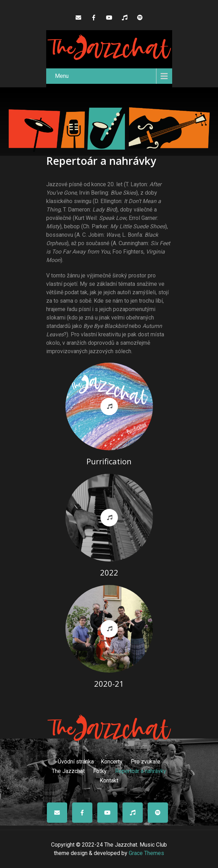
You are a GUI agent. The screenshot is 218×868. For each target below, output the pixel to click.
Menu (62, 76)
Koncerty (112, 761)
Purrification (109, 461)
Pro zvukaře (146, 761)
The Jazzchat (68, 770)
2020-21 (109, 684)
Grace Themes (146, 853)
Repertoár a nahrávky (141, 770)
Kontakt (109, 780)
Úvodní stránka (76, 761)
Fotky (100, 770)
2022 (109, 572)
